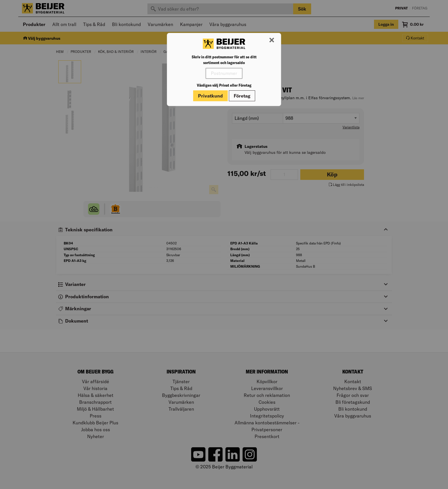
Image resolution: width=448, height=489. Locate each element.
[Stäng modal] (272, 40)
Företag (242, 96)
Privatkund (210, 96)
